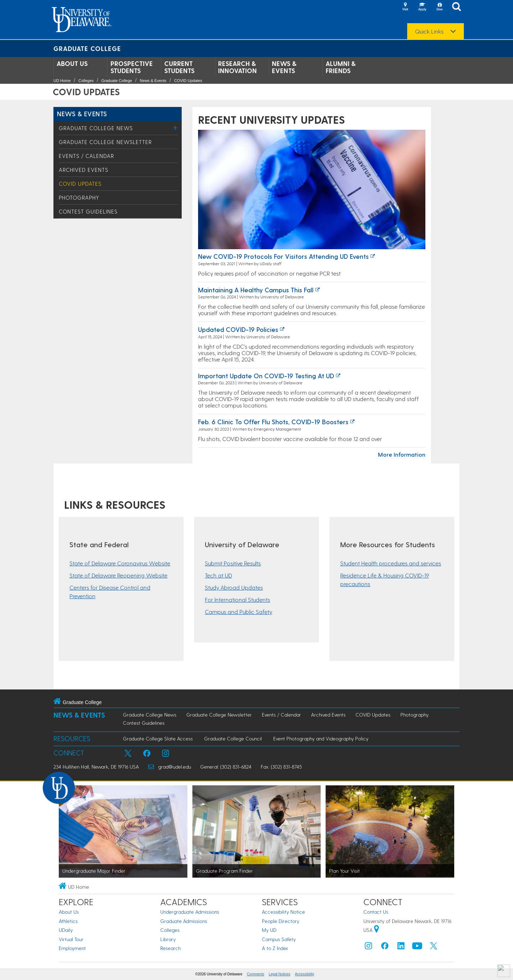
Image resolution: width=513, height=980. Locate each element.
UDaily (66, 930)
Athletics (68, 921)
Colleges (86, 81)
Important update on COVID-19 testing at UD (266, 376)
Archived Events (84, 170)
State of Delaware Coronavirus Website (120, 563)
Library (168, 939)
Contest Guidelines (88, 211)
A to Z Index (275, 948)
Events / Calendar (86, 156)
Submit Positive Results (233, 563)
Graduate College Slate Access (158, 738)
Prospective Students (132, 67)
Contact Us (376, 912)
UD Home (62, 81)
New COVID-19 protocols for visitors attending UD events (283, 256)
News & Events (284, 67)
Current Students (179, 67)
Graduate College (87, 48)
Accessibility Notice (283, 912)
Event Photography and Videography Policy (321, 738)
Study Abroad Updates (234, 587)
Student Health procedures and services (391, 563)
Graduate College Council (233, 738)
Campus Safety (279, 939)
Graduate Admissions (184, 921)
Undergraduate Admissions (190, 912)
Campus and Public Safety (239, 612)
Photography (79, 197)
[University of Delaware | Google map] (377, 930)
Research (170, 948)
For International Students (237, 599)
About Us (72, 63)
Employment (72, 948)
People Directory (281, 921)
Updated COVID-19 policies (238, 329)
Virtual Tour (71, 939)
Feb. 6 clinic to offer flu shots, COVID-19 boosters (273, 422)
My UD (269, 930)
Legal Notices (279, 974)
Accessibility (305, 974)
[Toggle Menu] (175, 128)
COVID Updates (188, 81)
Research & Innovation (237, 67)
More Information (402, 454)
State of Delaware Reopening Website (118, 575)
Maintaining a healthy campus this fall (256, 290)
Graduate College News (96, 128)
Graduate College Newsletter (105, 142)
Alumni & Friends (341, 67)
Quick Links (429, 31)
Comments (255, 974)
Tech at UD (218, 575)
